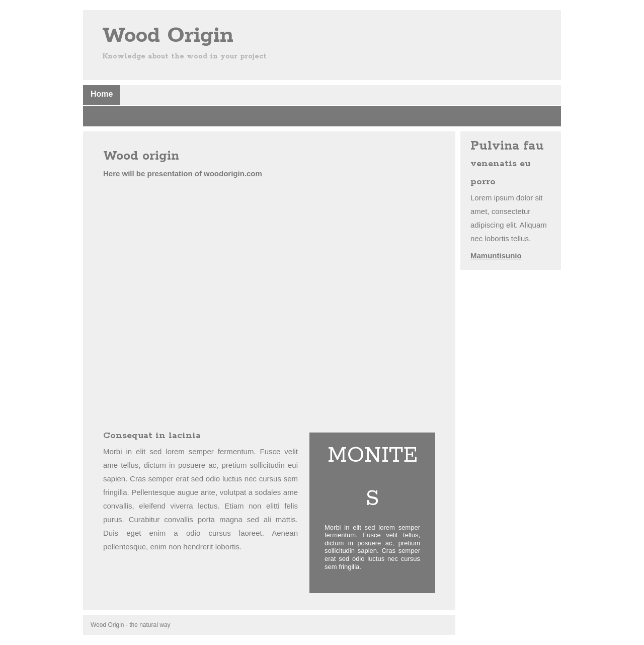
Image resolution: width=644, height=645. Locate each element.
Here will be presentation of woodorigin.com (183, 173)
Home (102, 94)
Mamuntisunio (496, 256)
